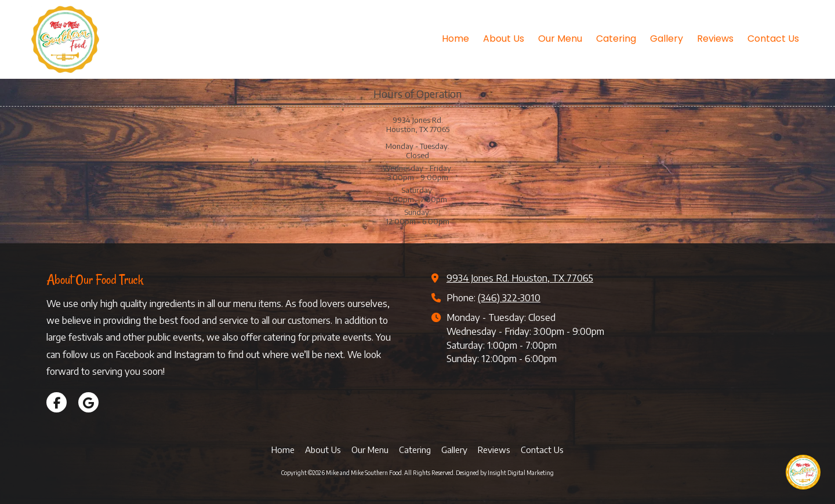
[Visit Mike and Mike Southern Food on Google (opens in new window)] (88, 402)
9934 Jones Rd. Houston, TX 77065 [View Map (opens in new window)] (520, 278)
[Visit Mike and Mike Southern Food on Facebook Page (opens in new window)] (57, 402)
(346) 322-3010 (509, 297)
